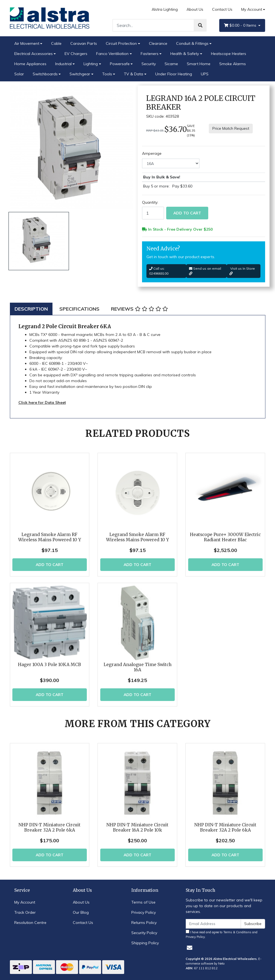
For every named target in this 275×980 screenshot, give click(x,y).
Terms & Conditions (237, 932)
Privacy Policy (144, 912)
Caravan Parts (84, 43)
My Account (25, 902)
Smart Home (199, 64)
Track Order (25, 912)
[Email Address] (213, 924)
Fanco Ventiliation (112, 54)
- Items (241, 25)
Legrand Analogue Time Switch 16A (137, 667)
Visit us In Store (242, 271)
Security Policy (144, 933)
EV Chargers (76, 54)
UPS (205, 74)
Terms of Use (143, 902)
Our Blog (81, 912)
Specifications (79, 309)
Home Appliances (30, 64)
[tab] (31, 309)
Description (31, 309)
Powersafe (120, 64)
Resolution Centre (30, 923)
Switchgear (80, 74)
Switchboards (45, 74)
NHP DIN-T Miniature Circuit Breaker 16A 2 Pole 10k (137, 827)
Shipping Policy (145, 943)
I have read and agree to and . (222, 934)
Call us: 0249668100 (159, 271)
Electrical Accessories (34, 54)
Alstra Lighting (165, 9)
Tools (107, 74)
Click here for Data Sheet (42, 402)
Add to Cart (187, 213)
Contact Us (222, 9)
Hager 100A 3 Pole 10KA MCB (49, 665)
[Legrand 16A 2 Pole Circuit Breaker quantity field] (153, 213)
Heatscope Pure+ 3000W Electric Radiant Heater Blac (225, 537)
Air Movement (27, 43)
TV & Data (134, 74)
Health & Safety (185, 54)
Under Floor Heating (174, 74)
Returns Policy (144, 923)
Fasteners (150, 54)
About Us (195, 9)
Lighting (91, 64)
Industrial (63, 64)
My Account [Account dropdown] (252, 9)
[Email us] (190, 948)
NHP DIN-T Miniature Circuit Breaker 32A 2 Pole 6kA (49, 827)
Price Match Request (231, 128)
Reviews (139, 309)
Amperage (152, 153)
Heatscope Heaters (229, 54)
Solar (19, 74)
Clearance (158, 43)
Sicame (171, 64)
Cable (56, 43)
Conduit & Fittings (192, 43)
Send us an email (205, 271)
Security (149, 64)
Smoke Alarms (233, 64)
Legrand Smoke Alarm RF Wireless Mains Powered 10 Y (50, 537)
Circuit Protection (121, 43)
